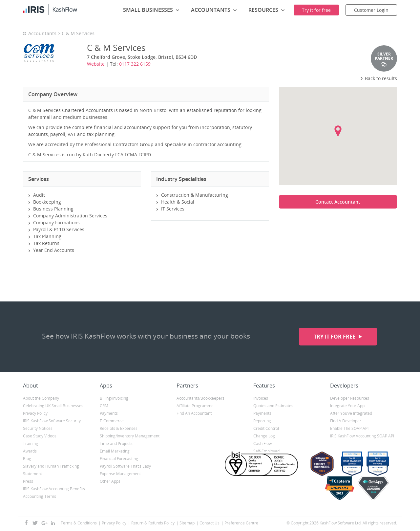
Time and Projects (116, 443)
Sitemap (187, 523)
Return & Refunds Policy (153, 523)
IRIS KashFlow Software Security (52, 421)
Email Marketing (115, 451)
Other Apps (110, 481)
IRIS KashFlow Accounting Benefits (54, 489)
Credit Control (266, 428)
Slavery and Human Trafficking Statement (51, 470)
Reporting (262, 421)
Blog (27, 459)
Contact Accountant (338, 202)
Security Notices (38, 428)
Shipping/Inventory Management (130, 436)
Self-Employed (266, 451)
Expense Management (120, 474)
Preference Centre (241, 523)
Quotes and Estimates (273, 406)
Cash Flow (262, 443)
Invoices (261, 398)
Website (96, 64)
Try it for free (335, 337)
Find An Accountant (194, 413)
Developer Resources (350, 398)
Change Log (264, 436)
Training (31, 443)
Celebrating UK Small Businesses (53, 406)
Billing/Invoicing (114, 398)
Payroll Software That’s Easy (125, 466)
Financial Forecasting (119, 459)
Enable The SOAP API (349, 428)
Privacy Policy (35, 413)
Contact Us (210, 523)
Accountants (42, 33)
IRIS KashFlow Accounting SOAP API (362, 436)
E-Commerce (112, 421)
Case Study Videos (40, 436)
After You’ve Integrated (351, 413)
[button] (338, 131)
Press (28, 481)
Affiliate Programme (195, 406)
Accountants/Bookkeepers (200, 398)
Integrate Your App (347, 406)
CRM (104, 406)
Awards (30, 451)
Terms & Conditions (79, 523)
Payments (109, 413)
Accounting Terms (40, 496)
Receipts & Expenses (119, 428)
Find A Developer (346, 421)
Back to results (378, 78)
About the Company (41, 398)
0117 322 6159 (135, 64)
